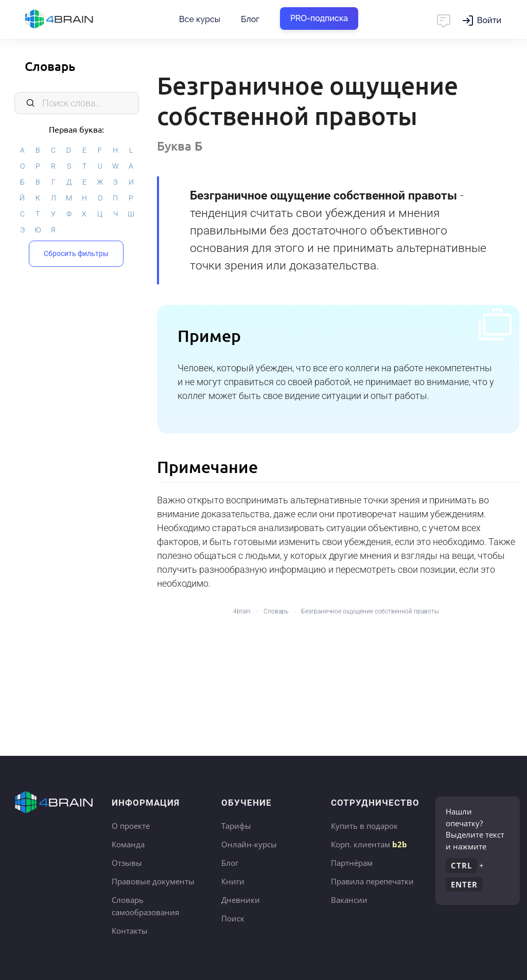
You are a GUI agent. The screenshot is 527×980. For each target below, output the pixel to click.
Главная (77, 20)
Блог (250, 19)
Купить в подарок (364, 826)
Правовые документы (153, 881)
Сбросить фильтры (76, 253)
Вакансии (349, 900)
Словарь (50, 66)
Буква (180, 146)
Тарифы (236, 826)
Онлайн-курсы (249, 844)
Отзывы (127, 863)
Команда (128, 844)
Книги (233, 881)
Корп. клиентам (369, 844)
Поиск (233, 918)
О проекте (131, 826)
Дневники (241, 900)
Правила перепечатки (372, 881)
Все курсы (200, 19)
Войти (489, 20)
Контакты (130, 931)
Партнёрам (352, 863)
